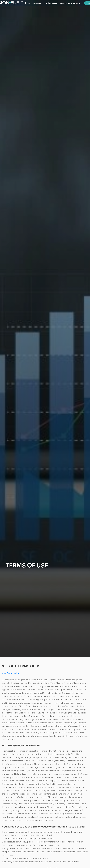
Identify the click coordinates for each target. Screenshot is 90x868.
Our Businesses (51, 3)
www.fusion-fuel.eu (11, 673)
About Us (37, 3)
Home (28, 3)
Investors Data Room (70, 3)
